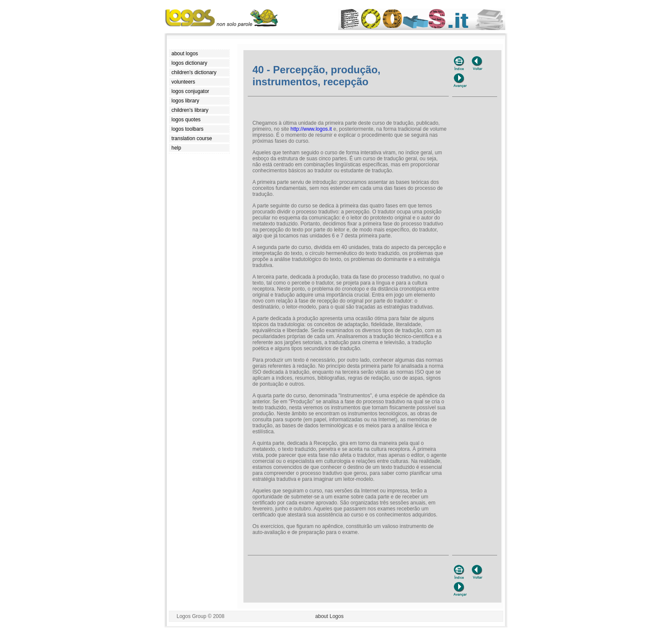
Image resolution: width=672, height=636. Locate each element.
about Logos (330, 616)
